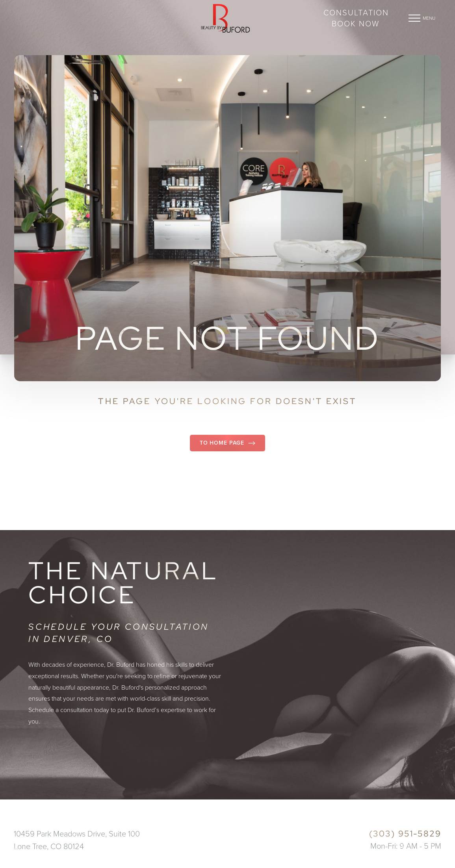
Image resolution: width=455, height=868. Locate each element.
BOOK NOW (356, 24)
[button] (414, 18)
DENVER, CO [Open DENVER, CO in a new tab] (37, 12)
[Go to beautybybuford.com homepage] (225, 18)
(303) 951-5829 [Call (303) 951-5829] (51, 21)
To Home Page (227, 443)
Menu (429, 18)
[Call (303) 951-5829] (370, 834)
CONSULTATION (356, 13)
